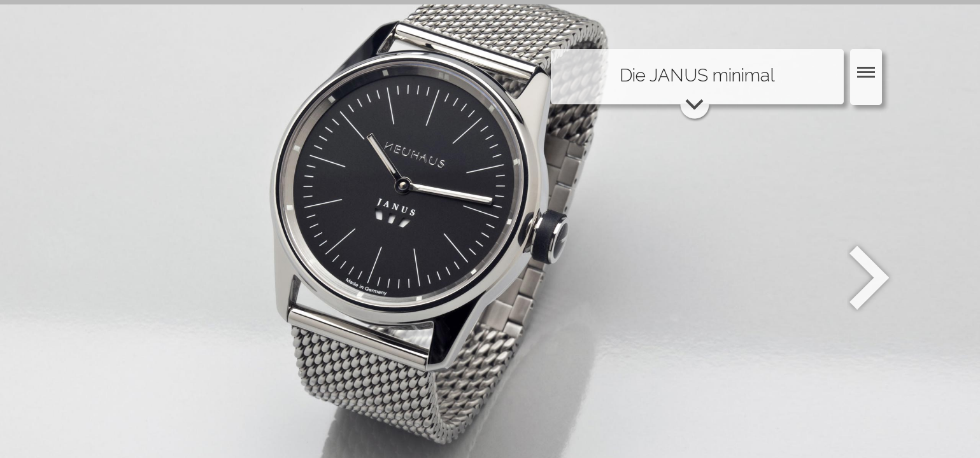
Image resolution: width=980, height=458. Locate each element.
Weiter (871, 278)
